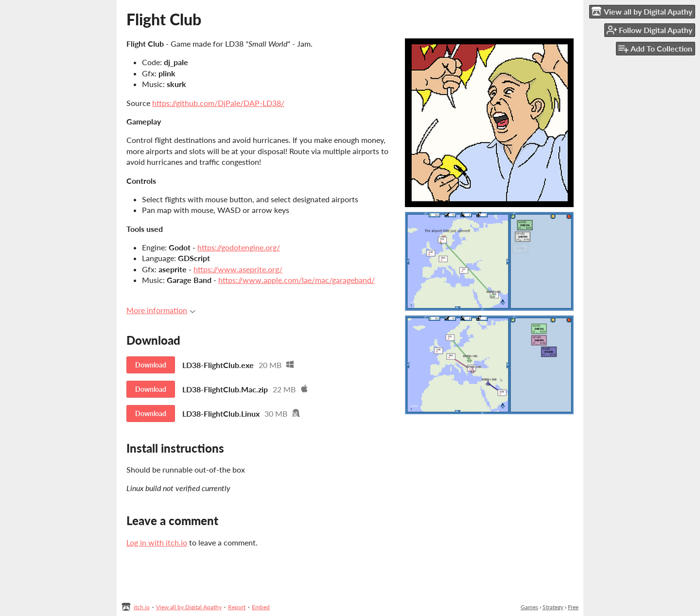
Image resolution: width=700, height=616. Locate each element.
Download (151, 365)
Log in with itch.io (157, 542)
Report (237, 607)
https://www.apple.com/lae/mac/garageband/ (297, 280)
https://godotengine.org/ (239, 247)
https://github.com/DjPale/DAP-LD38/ (218, 103)
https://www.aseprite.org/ (238, 269)
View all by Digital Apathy (189, 607)
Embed (261, 607)
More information (161, 310)
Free (573, 607)
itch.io (142, 607)
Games (529, 607)
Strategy (553, 607)
